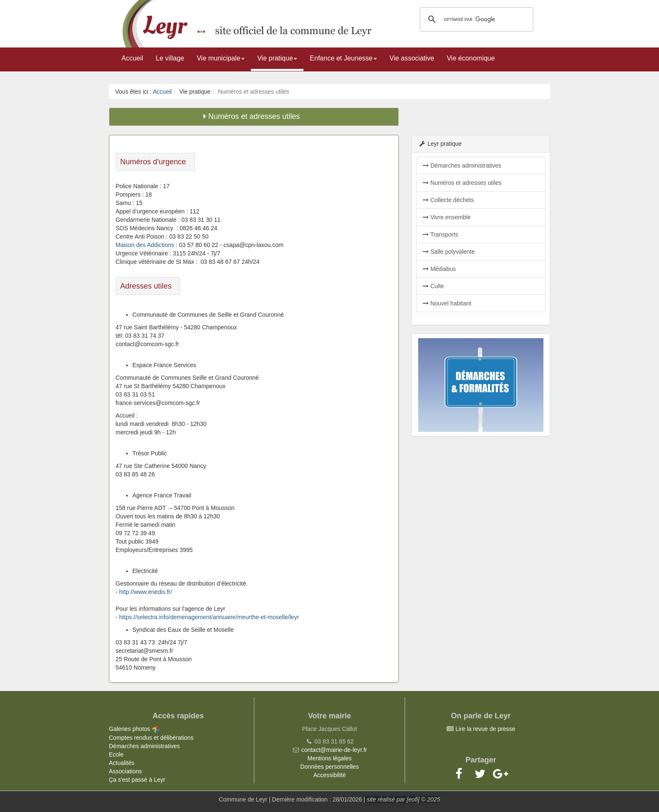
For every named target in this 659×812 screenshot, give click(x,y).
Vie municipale (221, 58)
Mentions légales (329, 758)
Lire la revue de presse (481, 729)
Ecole (116, 754)
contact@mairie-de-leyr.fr (334, 750)
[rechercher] (475, 19)
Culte (434, 286)
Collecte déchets (448, 200)
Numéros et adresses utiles (462, 183)
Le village (170, 58)
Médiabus (439, 269)
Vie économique (471, 58)
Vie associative (412, 58)
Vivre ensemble (447, 217)
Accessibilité (329, 775)
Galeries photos (134, 729)
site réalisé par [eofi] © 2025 (403, 799)
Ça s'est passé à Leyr (137, 780)
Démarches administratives (462, 166)
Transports (440, 234)
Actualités (122, 763)
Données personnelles (329, 767)
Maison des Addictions (145, 245)
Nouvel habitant (447, 303)
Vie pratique (277, 58)
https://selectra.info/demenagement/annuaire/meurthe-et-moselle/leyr (209, 617)
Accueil (132, 58)
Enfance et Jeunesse (343, 58)
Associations (125, 771)
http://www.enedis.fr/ (146, 592)
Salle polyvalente (449, 252)
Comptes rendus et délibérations (151, 738)
